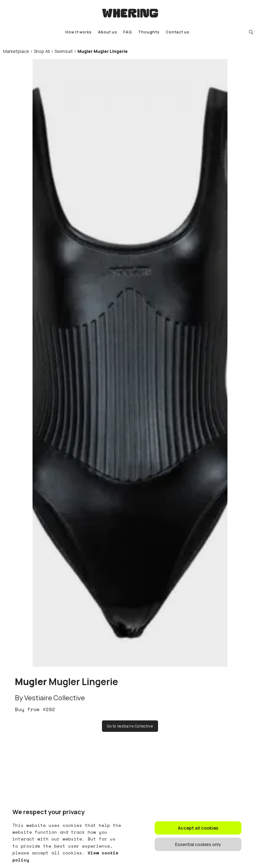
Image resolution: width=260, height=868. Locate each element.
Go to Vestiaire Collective (130, 726)
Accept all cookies (198, 828)
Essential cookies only (198, 844)
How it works (79, 32)
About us (108, 32)
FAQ (128, 32)
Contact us (178, 32)
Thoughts (149, 32)
